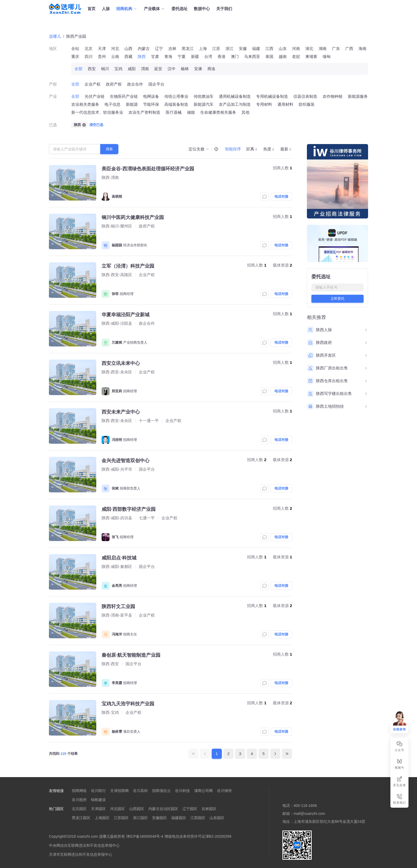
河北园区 (118, 809)
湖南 (323, 49)
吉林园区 (209, 809)
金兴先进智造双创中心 (126, 461)
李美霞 (117, 683)
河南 (296, 49)
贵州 (102, 56)
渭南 (145, 69)
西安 (92, 69)
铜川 (105, 69)
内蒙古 (144, 49)
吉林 (172, 49)
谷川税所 (79, 800)
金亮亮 (117, 586)
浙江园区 (140, 818)
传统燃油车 (204, 96)
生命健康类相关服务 (218, 112)
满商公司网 (203, 791)
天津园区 (98, 809)
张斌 (115, 488)
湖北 (309, 49)
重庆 (75, 56)
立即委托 (337, 299)
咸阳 (132, 69)
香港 (222, 56)
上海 (203, 49)
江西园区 (198, 818)
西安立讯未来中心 (121, 363)
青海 (168, 56)
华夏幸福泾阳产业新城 (126, 315)
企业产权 (93, 84)
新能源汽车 (204, 104)
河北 (115, 49)
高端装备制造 (176, 104)
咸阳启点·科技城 (119, 558)
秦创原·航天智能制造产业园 (131, 655)
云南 (115, 56)
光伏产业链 (95, 96)
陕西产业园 (76, 36)
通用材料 (285, 104)
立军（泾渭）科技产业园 (128, 266)
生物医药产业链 (124, 96)
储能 (191, 112)
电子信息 (112, 104)
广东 (336, 49)
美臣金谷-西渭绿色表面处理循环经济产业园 (148, 169)
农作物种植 (333, 96)
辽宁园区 (190, 809)
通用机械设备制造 (235, 96)
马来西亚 (252, 56)
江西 (269, 49)
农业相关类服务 (85, 104)
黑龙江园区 (81, 818)
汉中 (172, 69)
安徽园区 (160, 818)
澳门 (235, 56)
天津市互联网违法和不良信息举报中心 (81, 854)
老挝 (296, 56)
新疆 (195, 56)
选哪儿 (55, 36)
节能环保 (151, 104)
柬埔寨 (311, 56)
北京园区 (79, 809)
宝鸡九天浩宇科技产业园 (128, 704)
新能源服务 (358, 96)
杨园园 (117, 245)
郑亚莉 (117, 391)
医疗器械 (174, 112)
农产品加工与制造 (235, 104)
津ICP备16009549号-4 (145, 836)
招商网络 (79, 791)
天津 (102, 49)
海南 (362, 49)
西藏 (128, 56)
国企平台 (156, 84)
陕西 (142, 56)
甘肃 (155, 56)
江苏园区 (121, 818)
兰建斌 (117, 342)
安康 (198, 69)
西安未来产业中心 (121, 412)
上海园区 (102, 818)
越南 (283, 56)
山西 (128, 49)
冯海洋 (117, 634)
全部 (78, 69)
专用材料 (264, 104)
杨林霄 (117, 732)
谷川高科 (140, 791)
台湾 (208, 56)
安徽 (243, 49)
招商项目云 (161, 791)
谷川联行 (98, 791)
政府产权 (114, 84)
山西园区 (137, 809)
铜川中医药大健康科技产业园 (133, 217)
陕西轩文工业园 (118, 606)
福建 (256, 49)
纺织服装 (307, 104)
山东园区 (217, 818)
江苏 (216, 49)
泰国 (269, 56)
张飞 (115, 537)
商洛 (211, 69)
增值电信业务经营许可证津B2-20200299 (198, 836)
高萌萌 (117, 197)
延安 (158, 69)
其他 (245, 112)
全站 (75, 49)
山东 (283, 49)
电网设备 (151, 96)
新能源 (132, 104)
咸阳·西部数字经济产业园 (129, 509)
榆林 (185, 69)
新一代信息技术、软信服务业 (97, 112)
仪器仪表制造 (305, 96)
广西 (349, 49)
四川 (89, 56)
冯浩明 (117, 440)
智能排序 (233, 149)
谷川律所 (224, 791)
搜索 (109, 149)
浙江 (230, 49)
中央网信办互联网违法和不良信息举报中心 (84, 845)
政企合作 (135, 84)
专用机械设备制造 (272, 96)
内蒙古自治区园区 (163, 809)
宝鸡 (118, 69)
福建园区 (179, 818)
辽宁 (159, 49)
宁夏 (182, 56)
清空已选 (96, 125)
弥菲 (115, 294)
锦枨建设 (98, 800)
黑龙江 (188, 49)
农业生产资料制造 (144, 112)
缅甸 (327, 56)
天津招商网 (119, 791)
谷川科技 (182, 791)
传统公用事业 (176, 96)
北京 (89, 49)
